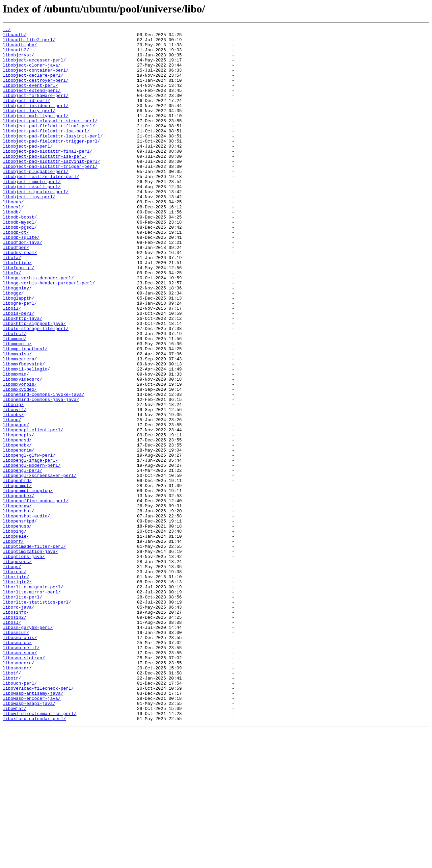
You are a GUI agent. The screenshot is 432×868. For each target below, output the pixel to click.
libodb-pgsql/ (20, 267)
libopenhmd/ (17, 571)
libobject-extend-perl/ (32, 103)
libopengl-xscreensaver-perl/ (39, 565)
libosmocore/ (19, 790)
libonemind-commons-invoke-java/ (44, 468)
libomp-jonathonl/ (25, 413)
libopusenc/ (17, 669)
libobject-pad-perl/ (28, 170)
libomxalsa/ (17, 419)
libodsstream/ (20, 298)
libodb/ (12, 249)
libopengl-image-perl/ (30, 547)
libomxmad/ (16, 444)
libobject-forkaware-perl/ (36, 109)
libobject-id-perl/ (26, 116)
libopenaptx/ (19, 517)
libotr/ (12, 809)
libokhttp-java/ (22, 377)
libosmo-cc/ (17, 766)
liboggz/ (13, 347)
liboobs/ (13, 492)
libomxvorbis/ (20, 456)
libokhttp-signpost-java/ (34, 383)
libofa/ (12, 304)
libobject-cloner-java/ (32, 73)
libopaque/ (16, 505)
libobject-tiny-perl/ (29, 231)
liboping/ (15, 632)
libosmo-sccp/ (20, 778)
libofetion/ (17, 310)
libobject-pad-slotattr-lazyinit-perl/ (51, 188)
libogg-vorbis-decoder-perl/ (38, 328)
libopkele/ (16, 638)
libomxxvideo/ (20, 462)
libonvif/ (15, 486)
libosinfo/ (16, 730)
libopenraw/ (17, 602)
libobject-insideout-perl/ (36, 122)
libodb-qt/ (16, 274)
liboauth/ (15, 36)
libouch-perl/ (20, 815)
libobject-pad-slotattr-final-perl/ (47, 176)
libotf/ (12, 802)
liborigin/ (16, 687)
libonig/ (13, 480)
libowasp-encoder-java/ (32, 833)
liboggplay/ (17, 340)
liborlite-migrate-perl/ (33, 699)
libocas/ (13, 237)
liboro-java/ (19, 723)
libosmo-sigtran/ (24, 784)
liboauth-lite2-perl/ (29, 43)
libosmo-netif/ (21, 772)
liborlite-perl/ (22, 711)
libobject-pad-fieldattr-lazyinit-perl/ (53, 158)
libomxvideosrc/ (22, 450)
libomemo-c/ (17, 407)
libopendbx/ (17, 529)
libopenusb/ (17, 626)
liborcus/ (15, 681)
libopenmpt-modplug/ (28, 584)
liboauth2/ (16, 55)
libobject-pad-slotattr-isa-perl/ (45, 182)
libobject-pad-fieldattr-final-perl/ (49, 146)
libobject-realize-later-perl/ (41, 207)
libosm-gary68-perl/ (28, 748)
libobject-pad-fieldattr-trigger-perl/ (51, 164)
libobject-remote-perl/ (32, 213)
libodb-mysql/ (20, 261)
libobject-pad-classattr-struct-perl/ (50, 140)
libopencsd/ (17, 523)
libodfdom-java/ (22, 286)
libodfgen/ (16, 292)
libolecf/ (15, 395)
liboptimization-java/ (30, 657)
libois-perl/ (19, 371)
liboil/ (12, 365)
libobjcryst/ (19, 61)
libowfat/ (15, 845)
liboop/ (12, 499)
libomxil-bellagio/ (26, 438)
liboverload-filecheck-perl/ (38, 821)
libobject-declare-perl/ (33, 85)
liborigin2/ (17, 693)
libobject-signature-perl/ (36, 225)
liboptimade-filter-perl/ (34, 650)
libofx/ (12, 322)
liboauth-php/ (20, 49)
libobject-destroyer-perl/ (36, 91)
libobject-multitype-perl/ (36, 134)
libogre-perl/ (20, 359)
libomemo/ (15, 401)
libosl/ (12, 742)
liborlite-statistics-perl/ (37, 717)
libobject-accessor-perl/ (34, 67)
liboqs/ (12, 675)
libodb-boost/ (20, 255)
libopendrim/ (19, 535)
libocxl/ (13, 243)
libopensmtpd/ (20, 620)
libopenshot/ (19, 608)
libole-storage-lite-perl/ (36, 389)
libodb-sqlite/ (21, 280)
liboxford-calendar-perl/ (34, 857)
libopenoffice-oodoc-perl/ (36, 596)
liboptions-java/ (24, 663)
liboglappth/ (19, 353)
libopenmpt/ (17, 578)
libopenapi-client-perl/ (33, 511)
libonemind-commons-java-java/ (41, 474)
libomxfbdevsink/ (24, 432)
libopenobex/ (19, 590)
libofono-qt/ (19, 316)
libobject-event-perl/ (30, 97)
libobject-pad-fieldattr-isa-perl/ (46, 152)
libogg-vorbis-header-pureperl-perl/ (49, 334)
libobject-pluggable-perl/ (36, 201)
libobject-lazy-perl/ (29, 128)
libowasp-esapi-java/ (29, 839)
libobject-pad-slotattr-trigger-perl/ (50, 195)
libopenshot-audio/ (26, 614)
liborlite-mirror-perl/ (32, 705)
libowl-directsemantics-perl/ (39, 851)
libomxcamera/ (20, 426)
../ (7, 30)
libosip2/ (15, 736)
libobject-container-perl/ (36, 79)
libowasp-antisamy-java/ (33, 827)
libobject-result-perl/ (32, 219)
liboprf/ (13, 644)
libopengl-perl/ (22, 559)
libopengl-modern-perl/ (32, 553)
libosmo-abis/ (20, 760)
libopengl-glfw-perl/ (29, 541)
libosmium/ (16, 754)
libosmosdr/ (17, 796)
